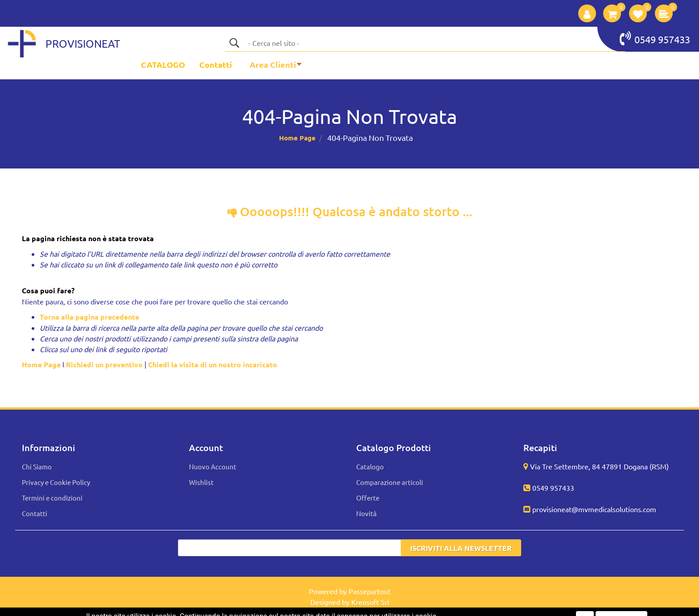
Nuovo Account (213, 466)
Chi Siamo (37, 466)
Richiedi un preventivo (104, 364)
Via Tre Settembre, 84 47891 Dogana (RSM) (599, 466)
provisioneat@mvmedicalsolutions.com (594, 509)
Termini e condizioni (52, 498)
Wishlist (201, 482)
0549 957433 (655, 38)
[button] (587, 13)
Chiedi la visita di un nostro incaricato (213, 364)
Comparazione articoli (390, 482)
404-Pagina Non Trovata (370, 138)
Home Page (297, 138)
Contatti (216, 64)
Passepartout (370, 591)
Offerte (368, 498)
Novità (366, 513)
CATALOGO (163, 64)
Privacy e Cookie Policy (56, 482)
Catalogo (370, 466)
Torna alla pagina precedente (89, 317)
